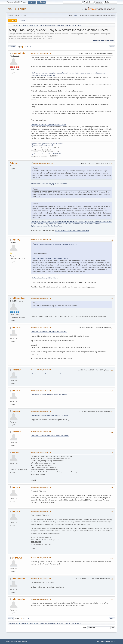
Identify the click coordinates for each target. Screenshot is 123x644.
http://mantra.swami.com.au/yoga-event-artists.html (49, 184)
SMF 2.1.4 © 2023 (11, 641)
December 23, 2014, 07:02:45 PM (43, 163)
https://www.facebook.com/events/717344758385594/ (50, 436)
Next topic (110, 40)
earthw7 (16, 452)
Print (112, 47)
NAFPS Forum (17, 9)
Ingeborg (16, 240)
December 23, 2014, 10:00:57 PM (41, 239)
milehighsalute (19, 578)
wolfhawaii (17, 558)
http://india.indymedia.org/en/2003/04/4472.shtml (48, 125)
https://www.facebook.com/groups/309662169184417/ (50, 415)
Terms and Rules (105, 641)
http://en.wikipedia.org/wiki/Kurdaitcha (44, 278)
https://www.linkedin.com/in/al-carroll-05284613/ (46, 154)
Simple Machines (22, 641)
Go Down (12, 47)
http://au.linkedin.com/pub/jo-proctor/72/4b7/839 (72, 230)
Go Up (11, 618)
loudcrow (16, 328)
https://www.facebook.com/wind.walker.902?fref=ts (49, 394)
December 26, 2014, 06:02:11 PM (41, 579)
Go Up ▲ (114, 641)
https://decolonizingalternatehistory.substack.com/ (47, 144)
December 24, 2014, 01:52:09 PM (41, 370)
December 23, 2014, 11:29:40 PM (41, 298)
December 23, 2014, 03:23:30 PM (41, 53)
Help (98, 641)
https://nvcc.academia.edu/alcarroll (42, 146)
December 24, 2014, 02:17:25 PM (41, 390)
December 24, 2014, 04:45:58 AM (41, 328)
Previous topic (99, 40)
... (29, 47)
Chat (75, 15)
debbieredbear (19, 298)
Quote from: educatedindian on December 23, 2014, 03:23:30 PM (56, 244)
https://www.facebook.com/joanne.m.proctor (47, 374)
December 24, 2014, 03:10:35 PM (41, 511)
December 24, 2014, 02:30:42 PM (41, 432)
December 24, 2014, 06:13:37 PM (41, 558)
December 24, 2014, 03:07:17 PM (41, 487)
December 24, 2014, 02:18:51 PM (41, 411)
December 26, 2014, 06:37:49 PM (41, 599)
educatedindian (19, 53)
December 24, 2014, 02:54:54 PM (41, 452)
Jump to (84, 628)
